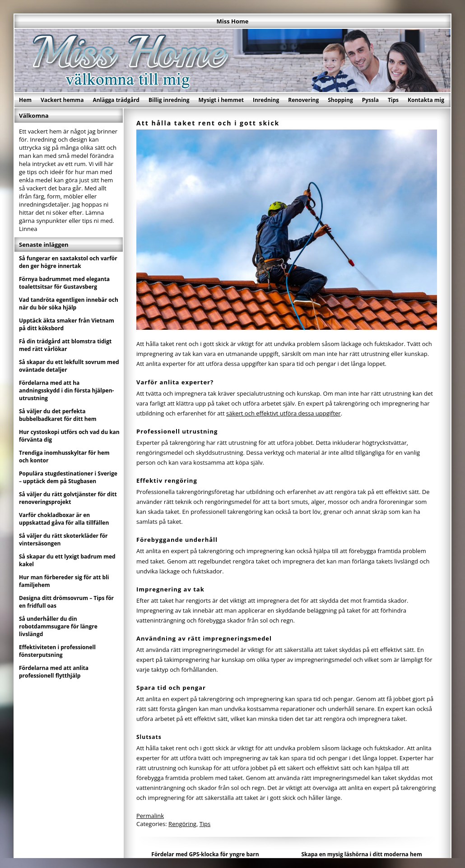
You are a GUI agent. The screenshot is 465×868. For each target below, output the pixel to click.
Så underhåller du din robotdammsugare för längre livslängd (58, 626)
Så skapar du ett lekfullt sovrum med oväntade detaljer (69, 366)
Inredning (266, 100)
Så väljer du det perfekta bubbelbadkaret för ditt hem (58, 415)
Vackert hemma (62, 100)
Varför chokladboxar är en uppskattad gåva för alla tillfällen (64, 519)
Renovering (303, 100)
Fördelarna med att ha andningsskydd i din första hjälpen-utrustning (66, 390)
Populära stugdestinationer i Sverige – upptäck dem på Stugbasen (68, 477)
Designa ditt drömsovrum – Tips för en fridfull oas (66, 602)
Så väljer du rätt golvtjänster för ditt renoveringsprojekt (68, 498)
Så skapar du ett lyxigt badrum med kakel (67, 560)
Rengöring (182, 824)
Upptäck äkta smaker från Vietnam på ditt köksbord (67, 324)
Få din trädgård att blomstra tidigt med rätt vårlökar (65, 345)
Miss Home (233, 21)
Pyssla (370, 100)
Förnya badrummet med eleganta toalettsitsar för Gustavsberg (64, 283)
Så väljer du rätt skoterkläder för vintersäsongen (63, 540)
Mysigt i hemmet (221, 100)
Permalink (150, 816)
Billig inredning (169, 100)
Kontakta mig (426, 100)
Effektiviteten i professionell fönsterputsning (57, 651)
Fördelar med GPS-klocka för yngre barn (205, 854)
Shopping (340, 100)
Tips (393, 100)
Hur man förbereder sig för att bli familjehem (64, 581)
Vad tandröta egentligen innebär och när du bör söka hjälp (69, 304)
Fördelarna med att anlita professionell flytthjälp (54, 672)
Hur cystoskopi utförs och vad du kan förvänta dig (69, 436)
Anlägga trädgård (116, 100)
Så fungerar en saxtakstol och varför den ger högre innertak (68, 262)
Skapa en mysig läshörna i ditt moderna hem (361, 854)
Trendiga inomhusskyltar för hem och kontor (64, 457)
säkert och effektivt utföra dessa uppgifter (284, 413)
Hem (25, 100)
